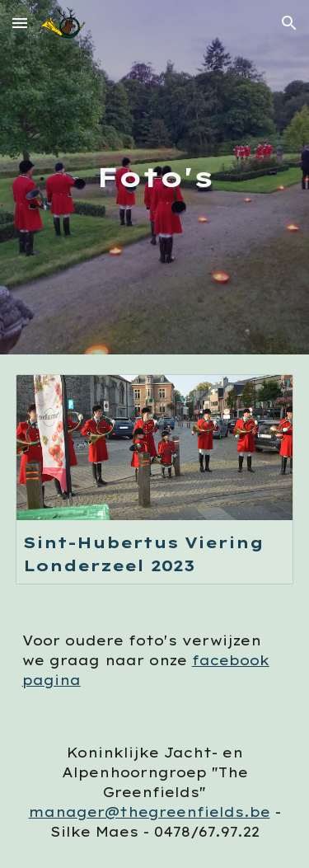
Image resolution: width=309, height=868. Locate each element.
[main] (155, 177)
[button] (20, 23)
